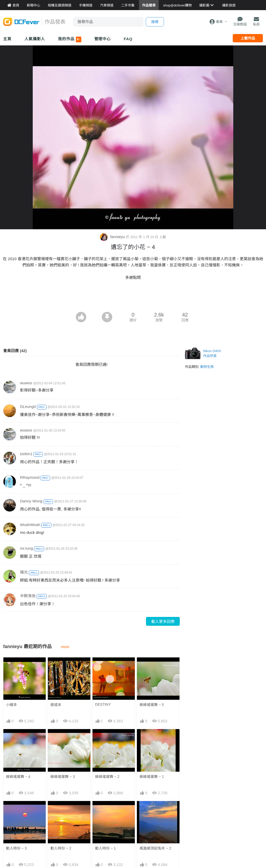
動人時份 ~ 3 (16, 848)
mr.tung (26, 548)
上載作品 (248, 38)
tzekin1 (26, 454)
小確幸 (11, 705)
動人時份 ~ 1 (105, 848)
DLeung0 (28, 406)
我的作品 (69, 39)
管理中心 (103, 39)
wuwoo (26, 383)
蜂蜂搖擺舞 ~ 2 (107, 777)
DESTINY (103, 704)
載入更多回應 (163, 621)
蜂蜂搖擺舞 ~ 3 (63, 777)
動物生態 (207, 367)
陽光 (24, 572)
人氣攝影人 (35, 39)
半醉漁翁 (28, 596)
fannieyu (113, 237)
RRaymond (30, 477)
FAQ (128, 39)
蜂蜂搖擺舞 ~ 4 (18, 777)
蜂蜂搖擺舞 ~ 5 (152, 705)
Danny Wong (31, 501)
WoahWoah (30, 525)
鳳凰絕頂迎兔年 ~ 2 (155, 848)
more (65, 647)
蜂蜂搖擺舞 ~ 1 (152, 777)
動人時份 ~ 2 (61, 848)
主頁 (7, 39)
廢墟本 (56, 705)
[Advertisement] (133, 298)
